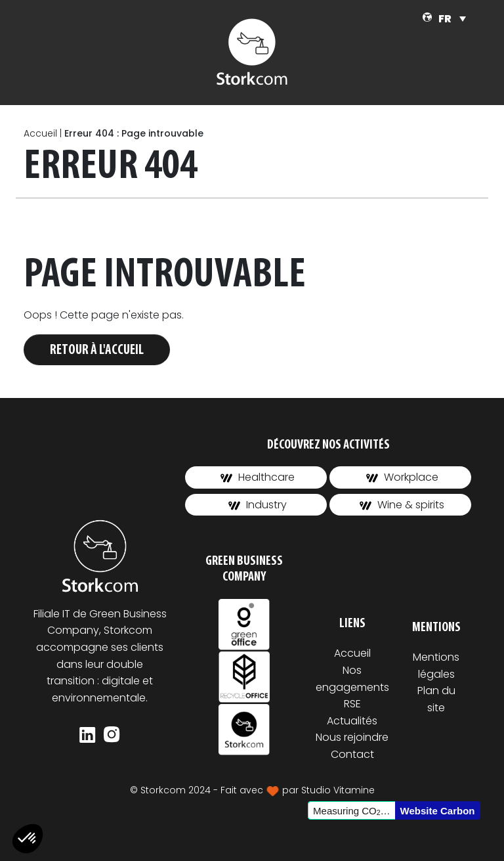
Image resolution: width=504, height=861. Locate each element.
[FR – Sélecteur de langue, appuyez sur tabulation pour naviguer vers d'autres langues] (452, 19)
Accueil (40, 133)
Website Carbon (438, 811)
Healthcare (258, 477)
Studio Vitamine (338, 790)
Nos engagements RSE (352, 687)
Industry (258, 505)
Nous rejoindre (352, 737)
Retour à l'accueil (97, 350)
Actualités (352, 721)
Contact (352, 754)
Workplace (402, 477)
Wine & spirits (402, 505)
